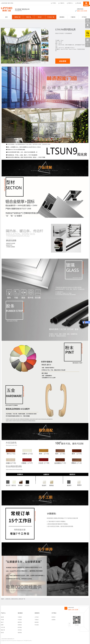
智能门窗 (29, 17)
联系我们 (54, 617)
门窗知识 (37, 620)
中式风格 (20, 620)
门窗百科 (73, 17)
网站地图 (79, 3)
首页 (6, 17)
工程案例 (20, 617)
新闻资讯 (37, 613)
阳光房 (40, 17)
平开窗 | (54, 3)
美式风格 (20, 630)
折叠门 (2, 625)
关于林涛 (84, 17)
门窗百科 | (62, 3)
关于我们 (54, 613)
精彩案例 (62, 17)
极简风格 (20, 622)
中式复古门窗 (51, 17)
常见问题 (37, 625)
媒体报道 (37, 622)
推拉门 (2, 622)
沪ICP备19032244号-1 (28, 641)
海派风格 (20, 633)
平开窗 (2, 620)
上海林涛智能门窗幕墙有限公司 (8, 639)
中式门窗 (3, 627)
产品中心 (3, 613)
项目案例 (20, 613)
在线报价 (54, 620)
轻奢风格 (20, 625)
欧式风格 (20, 627)
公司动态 (37, 617)
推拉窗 (2, 617)
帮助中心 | (71, 3)
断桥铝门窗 (17, 17)
